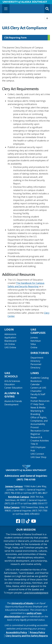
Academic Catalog (40, 378)
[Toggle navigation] (6, 9)
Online (34, 347)
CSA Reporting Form (15, 38)
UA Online (10, 344)
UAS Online (10, 347)
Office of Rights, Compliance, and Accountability (39, 421)
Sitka (33, 344)
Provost (35, 427)
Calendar (35, 384)
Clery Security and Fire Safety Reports (27, 636)
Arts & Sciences (12, 381)
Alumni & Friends (13, 401)
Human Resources (40, 401)
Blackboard (10, 341)
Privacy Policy (37, 632)
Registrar (35, 434)
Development (11, 404)
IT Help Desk (37, 404)
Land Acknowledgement (36, 593)
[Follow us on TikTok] (28, 521)
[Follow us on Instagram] (23, 521)
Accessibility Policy (16, 632)
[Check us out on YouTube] (34, 521)
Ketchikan (36, 341)
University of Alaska (22, 603)
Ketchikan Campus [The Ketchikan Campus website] (19, 497)
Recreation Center (40, 431)
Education (10, 384)
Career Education (13, 388)
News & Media (38, 408)
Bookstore (36, 381)
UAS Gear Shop (38, 457)
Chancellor (36, 391)
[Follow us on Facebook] (18, 521)
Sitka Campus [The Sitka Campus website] (12, 507)
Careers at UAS (38, 388)
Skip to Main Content (13, 3)
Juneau (34, 338)
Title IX (34, 444)
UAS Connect (37, 454)
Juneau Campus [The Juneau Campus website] (14, 486)
